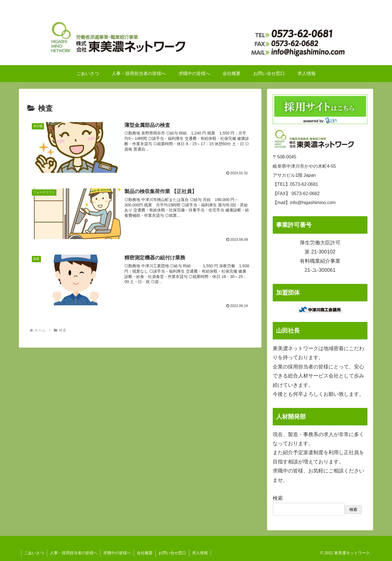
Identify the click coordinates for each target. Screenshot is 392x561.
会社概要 (145, 553)
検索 (278, 498)
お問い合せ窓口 (172, 553)
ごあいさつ (34, 553)
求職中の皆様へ (117, 553)
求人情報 (200, 553)
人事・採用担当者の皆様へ (74, 553)
